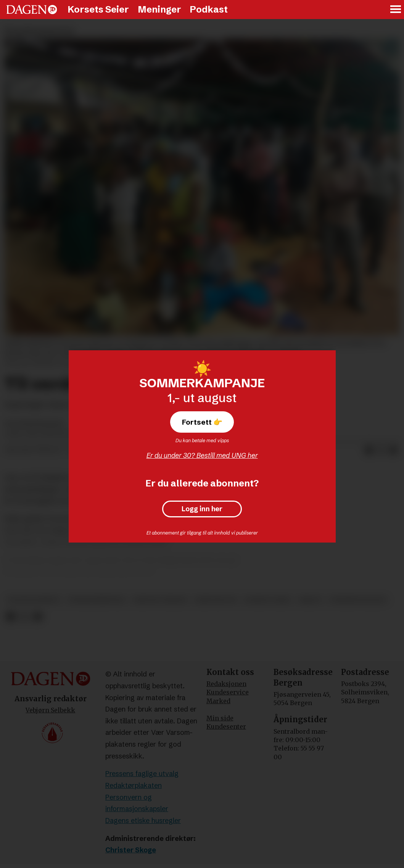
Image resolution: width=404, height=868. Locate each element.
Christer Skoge (131, 850)
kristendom (216, 600)
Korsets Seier (98, 9)
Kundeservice (228, 692)
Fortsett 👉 (202, 422)
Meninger (159, 9)
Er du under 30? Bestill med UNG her (202, 455)
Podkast (209, 9)
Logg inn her (202, 509)
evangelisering (34, 600)
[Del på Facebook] (369, 450)
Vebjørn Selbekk (50, 710)
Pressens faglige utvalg (142, 774)
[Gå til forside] (32, 10)
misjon (310, 600)
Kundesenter (226, 726)
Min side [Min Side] (220, 718)
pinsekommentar (97, 600)
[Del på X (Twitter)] (381, 450)
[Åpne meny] (396, 10)
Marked (218, 701)
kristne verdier (160, 600)
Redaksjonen (226, 684)
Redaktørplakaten (134, 785)
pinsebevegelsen (358, 600)
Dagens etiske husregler (143, 820)
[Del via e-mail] (393, 450)
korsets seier (268, 600)
